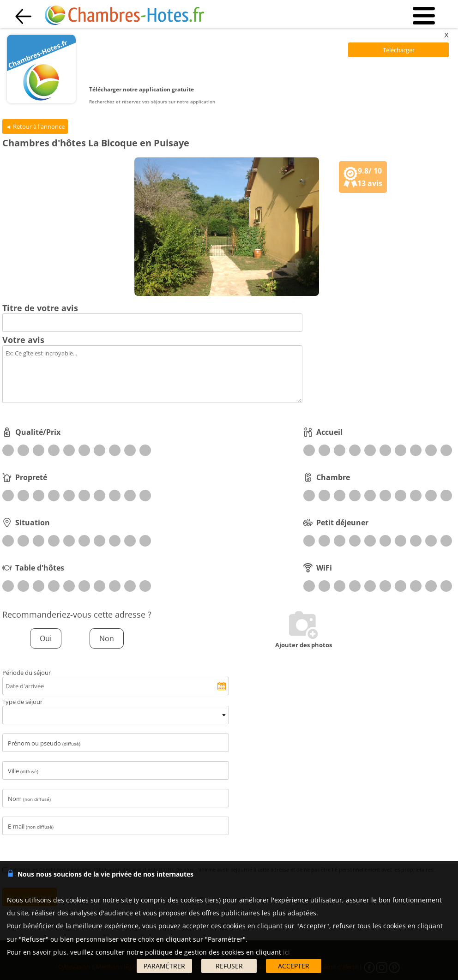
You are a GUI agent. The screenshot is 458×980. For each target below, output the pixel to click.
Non (107, 638)
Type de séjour (22, 702)
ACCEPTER (294, 966)
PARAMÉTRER (164, 966)
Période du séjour (27, 673)
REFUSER (229, 966)
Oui (46, 638)
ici (286, 952)
